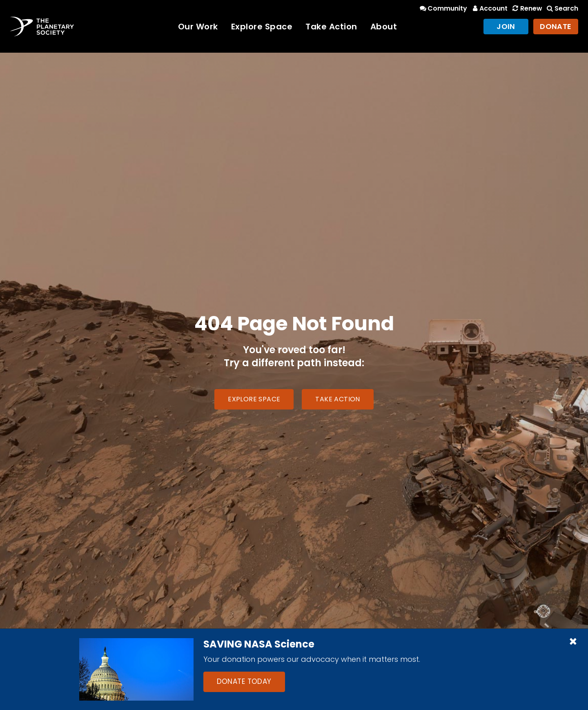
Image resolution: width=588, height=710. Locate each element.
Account (489, 8)
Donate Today (244, 681)
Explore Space (262, 27)
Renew (526, 8)
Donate (556, 26)
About (384, 27)
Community (443, 8)
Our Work (198, 27)
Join (506, 26)
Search (562, 8)
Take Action (331, 27)
